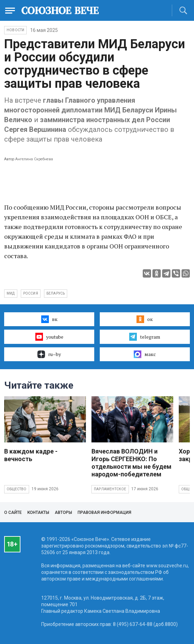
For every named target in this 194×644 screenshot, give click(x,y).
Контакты (38, 512)
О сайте (13, 512)
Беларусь (56, 293)
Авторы (63, 512)
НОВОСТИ (15, 30)
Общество (17, 489)
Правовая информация (104, 512)
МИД (11, 293)
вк (49, 319)
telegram (145, 337)
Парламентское (110, 489)
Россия (31, 293)
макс (145, 354)
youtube (49, 337)
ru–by (49, 354)
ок (145, 319)
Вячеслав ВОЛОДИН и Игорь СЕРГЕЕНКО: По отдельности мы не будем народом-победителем (131, 463)
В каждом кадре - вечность (31, 455)
